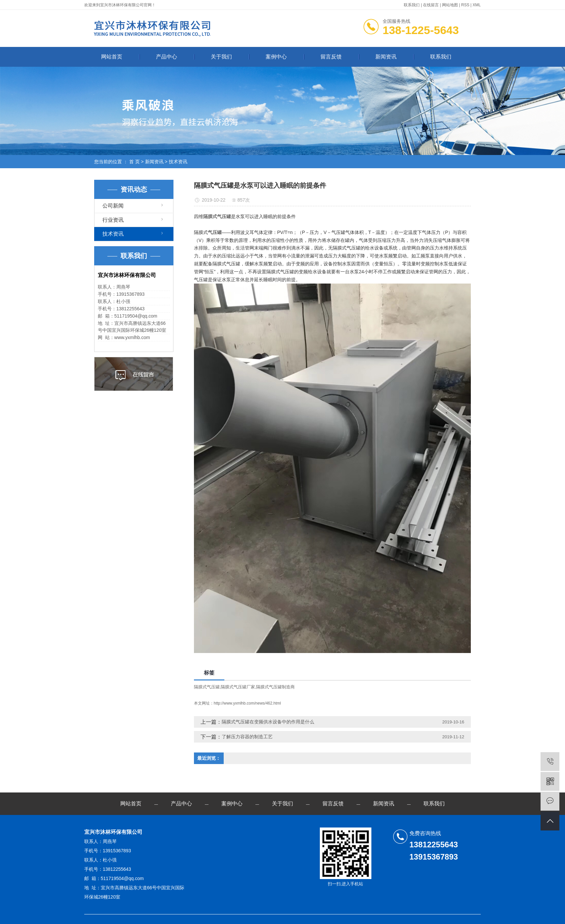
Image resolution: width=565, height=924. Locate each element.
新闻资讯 (386, 57)
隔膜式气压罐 (207, 687)
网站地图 (450, 5)
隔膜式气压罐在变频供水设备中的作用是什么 (268, 722)
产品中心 (167, 57)
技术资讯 (178, 162)
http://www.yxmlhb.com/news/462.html (247, 703)
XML (477, 5)
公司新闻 (113, 206)
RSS (465, 5)
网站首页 (112, 57)
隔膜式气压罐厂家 (238, 687)
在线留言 (431, 5)
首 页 (134, 162)
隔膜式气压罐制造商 (275, 687)
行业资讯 (113, 220)
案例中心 (276, 57)
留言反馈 (331, 57)
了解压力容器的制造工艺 (247, 737)
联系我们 (412, 5)
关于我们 (221, 57)
